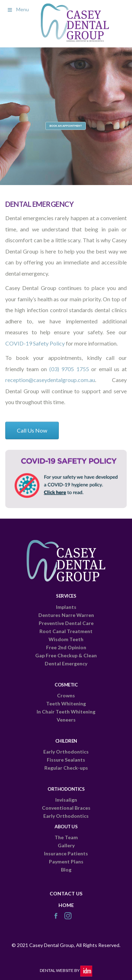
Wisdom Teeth (66, 639)
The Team (66, 837)
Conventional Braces (66, 808)
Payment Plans (66, 861)
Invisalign (66, 800)
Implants (66, 607)
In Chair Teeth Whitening (66, 712)
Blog (66, 870)
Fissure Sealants (66, 760)
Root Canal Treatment (66, 631)
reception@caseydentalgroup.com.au (50, 380)
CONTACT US (66, 893)
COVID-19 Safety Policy (35, 343)
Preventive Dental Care (66, 623)
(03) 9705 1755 (69, 369)
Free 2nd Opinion (66, 647)
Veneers (66, 720)
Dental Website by (66, 970)
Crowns (66, 695)
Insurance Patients (66, 853)
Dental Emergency (66, 663)
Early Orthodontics (66, 752)
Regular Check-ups (66, 768)
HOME (66, 905)
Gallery (66, 845)
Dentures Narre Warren (66, 615)
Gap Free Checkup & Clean (66, 655)
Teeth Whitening (66, 703)
